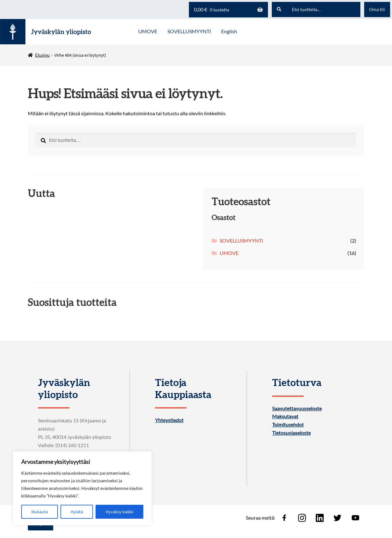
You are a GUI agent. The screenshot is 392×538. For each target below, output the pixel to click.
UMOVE (229, 253)
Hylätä (77, 512)
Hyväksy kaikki (119, 512)
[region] (82, 488)
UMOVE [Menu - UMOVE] (148, 31)
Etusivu (42, 55)
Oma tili (377, 9)
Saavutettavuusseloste (297, 408)
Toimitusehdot (288, 425)
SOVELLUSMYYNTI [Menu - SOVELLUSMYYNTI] (189, 31)
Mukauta (40, 512)
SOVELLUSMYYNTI (241, 241)
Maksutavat (285, 416)
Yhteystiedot (169, 420)
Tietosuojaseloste (291, 433)
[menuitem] (229, 32)
